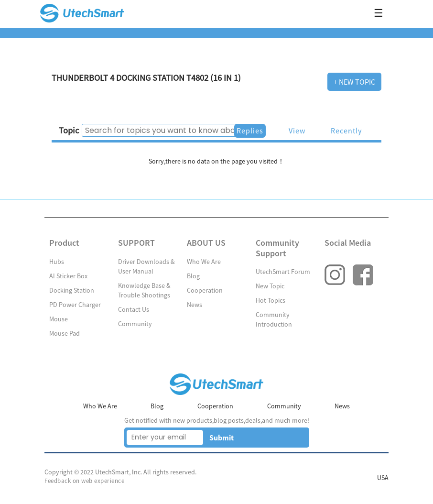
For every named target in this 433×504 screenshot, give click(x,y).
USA (383, 478)
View (297, 131)
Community (135, 324)
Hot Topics (271, 300)
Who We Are (204, 262)
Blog (193, 276)
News (195, 305)
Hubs (57, 262)
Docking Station (72, 290)
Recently (346, 131)
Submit (222, 438)
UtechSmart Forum (283, 272)
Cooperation (205, 290)
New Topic (270, 286)
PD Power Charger (75, 305)
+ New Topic (354, 82)
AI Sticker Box (68, 276)
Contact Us (134, 309)
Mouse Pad (65, 333)
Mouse (59, 319)
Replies (250, 131)
